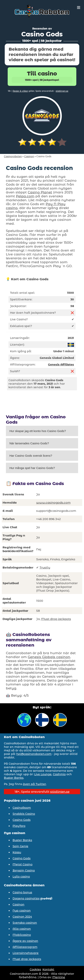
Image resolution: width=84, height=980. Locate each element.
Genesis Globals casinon (49, 657)
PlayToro (19, 826)
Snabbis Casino (24, 814)
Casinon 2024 (22, 917)
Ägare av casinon (25, 941)
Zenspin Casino (24, 870)
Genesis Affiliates (61, 365)
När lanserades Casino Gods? (29, 443)
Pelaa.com (25, 196)
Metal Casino (23, 864)
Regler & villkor (20, 91)
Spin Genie (20, 846)
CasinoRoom (22, 808)
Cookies (35, 969)
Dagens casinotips (26, 898)
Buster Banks (14, 778)
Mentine (59, 977)
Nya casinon (22, 911)
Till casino (42, 77)
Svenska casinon (25, 923)
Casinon (29, 156)
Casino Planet (40, 192)
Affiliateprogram (25, 947)
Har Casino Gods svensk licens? (31, 456)
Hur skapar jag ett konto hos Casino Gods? (38, 431)
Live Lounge (43, 774)
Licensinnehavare (26, 953)
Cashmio (59, 774)
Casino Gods (22, 820)
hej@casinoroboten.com (34, 754)
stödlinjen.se (62, 91)
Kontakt (48, 969)
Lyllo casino (21, 877)
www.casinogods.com (53, 503)
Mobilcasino (22, 935)
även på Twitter (34, 784)
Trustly (45, 567)
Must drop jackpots (56, 619)
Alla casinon (22, 929)
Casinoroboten (13, 156)
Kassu (17, 852)
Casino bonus (22, 892)
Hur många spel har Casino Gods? (32, 468)
